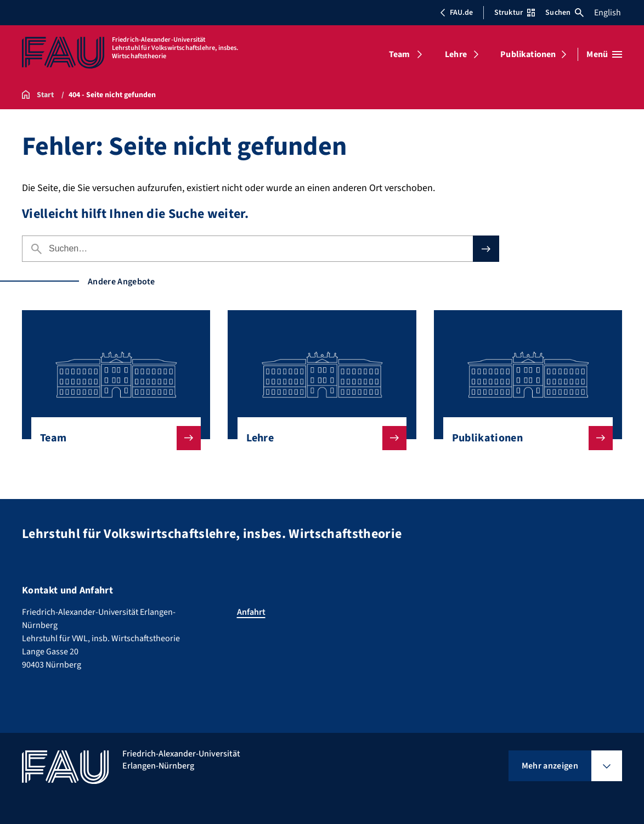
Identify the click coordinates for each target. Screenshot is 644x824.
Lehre (456, 54)
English (608, 13)
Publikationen (528, 54)
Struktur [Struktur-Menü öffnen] (515, 13)
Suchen (564, 13)
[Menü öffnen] (604, 54)
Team (400, 54)
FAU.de (456, 13)
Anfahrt (251, 612)
